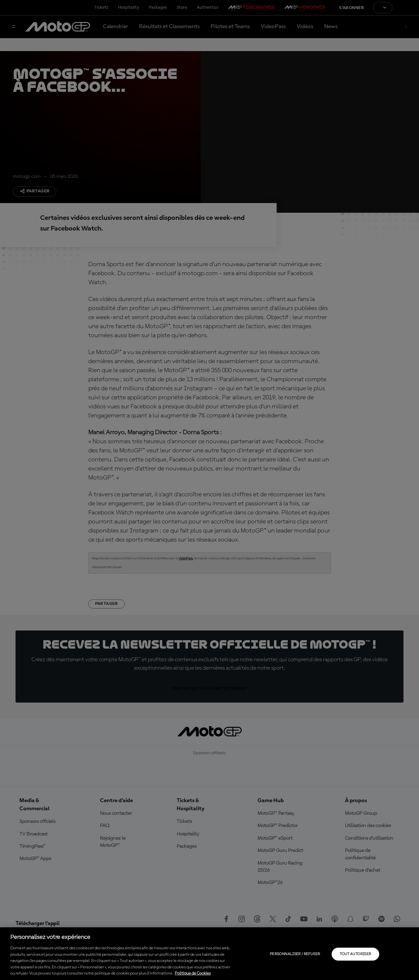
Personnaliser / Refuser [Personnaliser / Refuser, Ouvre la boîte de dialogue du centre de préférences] (295, 954)
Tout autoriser (355, 954)
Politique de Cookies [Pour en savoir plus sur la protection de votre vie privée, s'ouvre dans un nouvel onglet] (193, 973)
